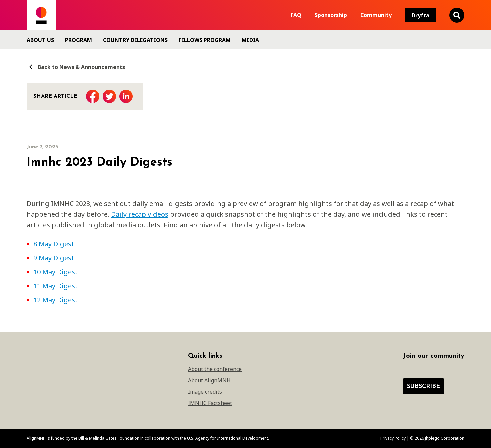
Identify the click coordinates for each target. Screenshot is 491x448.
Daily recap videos (140, 214)
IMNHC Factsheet (210, 403)
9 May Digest (54, 258)
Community (376, 15)
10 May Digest (55, 272)
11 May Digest (55, 286)
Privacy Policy (393, 438)
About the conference (215, 369)
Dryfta (420, 15)
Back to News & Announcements (76, 67)
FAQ (296, 15)
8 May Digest (54, 244)
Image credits (205, 392)
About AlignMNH (209, 380)
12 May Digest (55, 300)
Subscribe (423, 386)
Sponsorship (331, 15)
